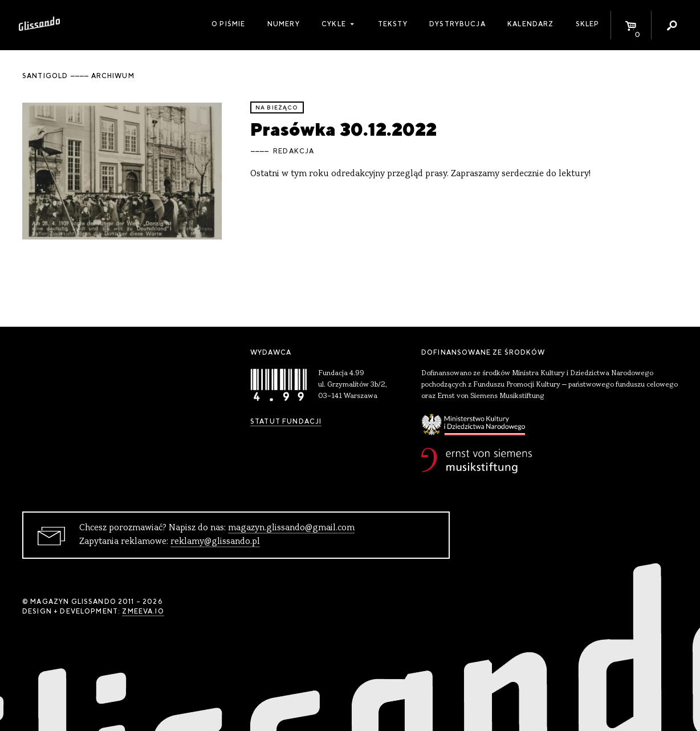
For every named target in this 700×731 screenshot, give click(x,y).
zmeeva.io (143, 611)
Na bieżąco (277, 107)
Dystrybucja (457, 24)
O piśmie (228, 24)
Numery (284, 24)
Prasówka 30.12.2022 (343, 129)
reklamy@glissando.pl (215, 542)
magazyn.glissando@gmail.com (291, 528)
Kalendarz (530, 24)
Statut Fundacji (286, 421)
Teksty (393, 24)
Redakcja (294, 151)
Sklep (588, 24)
